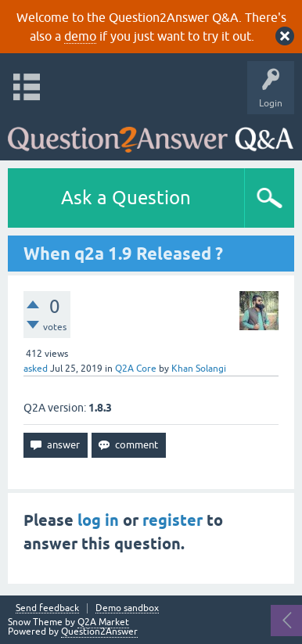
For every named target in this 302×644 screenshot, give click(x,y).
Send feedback (47, 608)
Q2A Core (136, 369)
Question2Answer (99, 631)
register (173, 520)
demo (80, 36)
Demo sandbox (127, 608)
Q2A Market (103, 622)
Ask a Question (126, 198)
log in (98, 520)
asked (36, 369)
